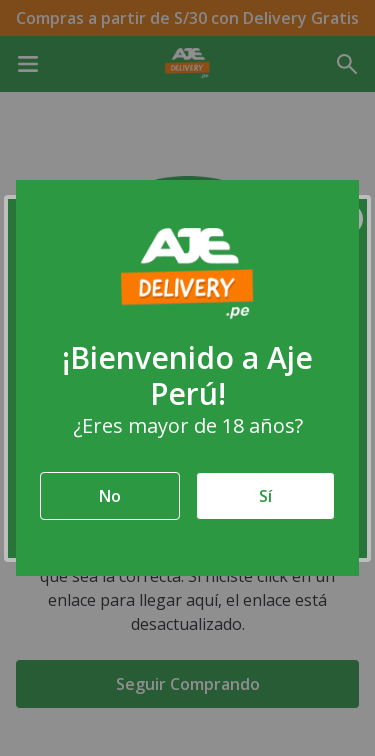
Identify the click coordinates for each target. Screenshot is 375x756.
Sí (265, 496)
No (110, 496)
